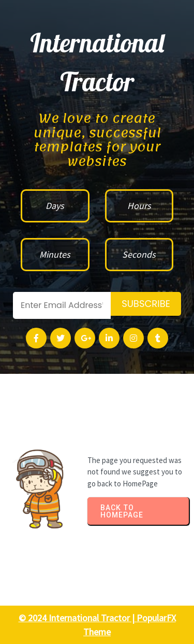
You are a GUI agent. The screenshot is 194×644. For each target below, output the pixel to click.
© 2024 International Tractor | (78, 618)
